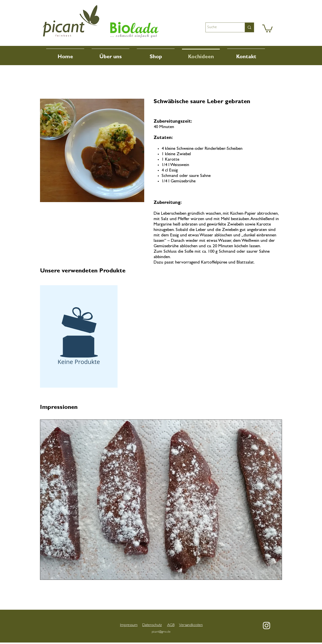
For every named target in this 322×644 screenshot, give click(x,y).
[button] (267, 28)
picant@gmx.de (161, 632)
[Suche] (221, 27)
